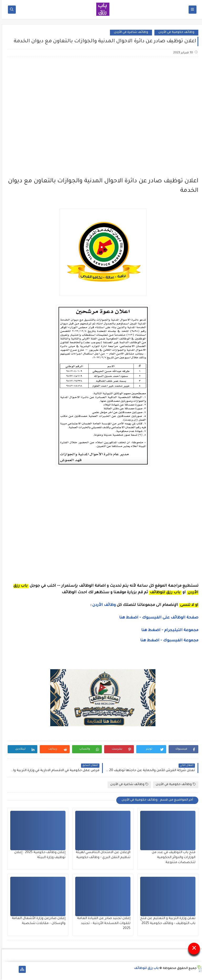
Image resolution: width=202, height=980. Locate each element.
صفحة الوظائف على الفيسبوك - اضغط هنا (157, 618)
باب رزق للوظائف (145, 969)
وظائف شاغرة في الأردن (129, 32)
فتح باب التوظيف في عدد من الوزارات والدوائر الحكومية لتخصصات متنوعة (172, 858)
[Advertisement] (101, 102)
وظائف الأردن (102, 605)
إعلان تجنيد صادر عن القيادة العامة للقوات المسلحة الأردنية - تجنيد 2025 (102, 924)
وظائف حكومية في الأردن (175, 32)
